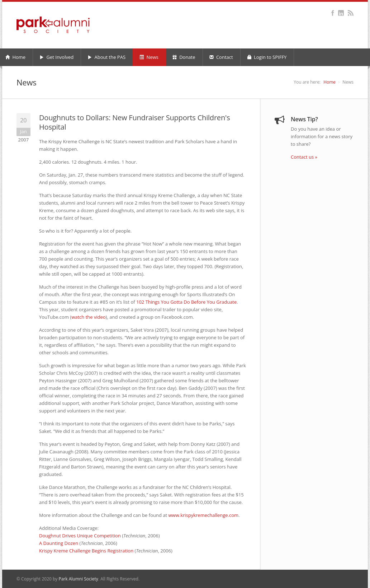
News (149, 57)
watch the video (89, 317)
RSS (350, 13)
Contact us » (304, 157)
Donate (184, 57)
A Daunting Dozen (59, 543)
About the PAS (106, 57)
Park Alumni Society (78, 579)
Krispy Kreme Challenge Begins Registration (86, 551)
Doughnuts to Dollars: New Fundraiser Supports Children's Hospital (134, 122)
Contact (221, 57)
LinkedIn (341, 13)
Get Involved (56, 57)
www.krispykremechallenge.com (204, 515)
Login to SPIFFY (267, 57)
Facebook (333, 13)
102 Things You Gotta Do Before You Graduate (186, 302)
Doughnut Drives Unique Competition (80, 536)
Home (329, 82)
